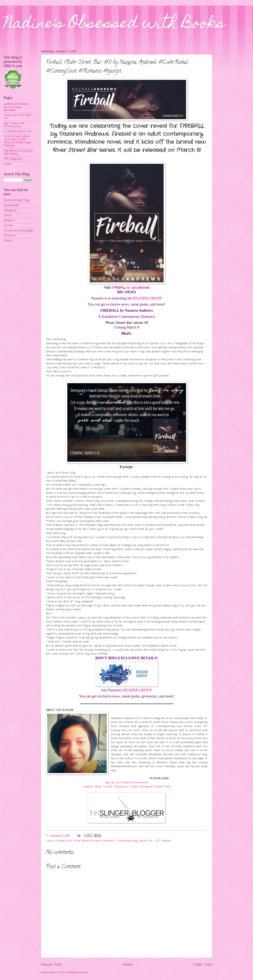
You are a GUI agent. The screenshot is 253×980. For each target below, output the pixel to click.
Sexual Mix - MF (149, 841)
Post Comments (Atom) (73, 972)
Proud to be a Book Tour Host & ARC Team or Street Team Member (17, 141)
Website (88, 787)
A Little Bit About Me (18, 131)
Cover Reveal (81, 841)
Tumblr (133, 787)
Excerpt (96, 841)
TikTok (7, 215)
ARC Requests (13, 159)
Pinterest (9, 236)
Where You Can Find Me (17, 117)
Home (128, 965)
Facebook (121, 787)
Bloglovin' (9, 220)
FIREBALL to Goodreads (131, 288)
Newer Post (51, 965)
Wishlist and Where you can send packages (16, 107)
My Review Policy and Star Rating (18, 152)
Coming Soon (63, 841)
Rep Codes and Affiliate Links (14, 125)
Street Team (163, 787)
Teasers (166, 841)
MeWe (8, 241)
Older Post (203, 965)
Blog (98, 787)
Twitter (107, 787)
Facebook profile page (18, 231)
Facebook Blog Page (17, 200)
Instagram (146, 787)
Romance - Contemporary (120, 841)
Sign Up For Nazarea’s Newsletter (127, 783)
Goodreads (11, 205)
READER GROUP (147, 298)
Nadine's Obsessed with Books (114, 24)
